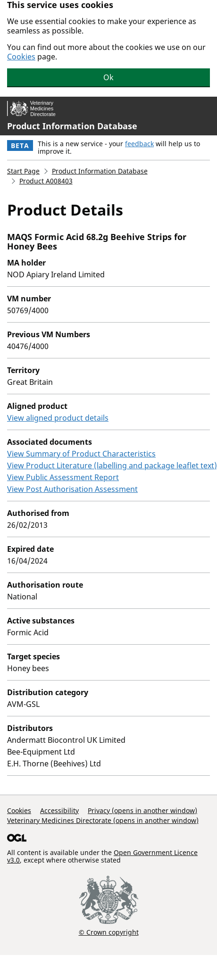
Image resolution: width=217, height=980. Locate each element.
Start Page (23, 171)
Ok (108, 77)
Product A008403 (46, 181)
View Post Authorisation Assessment (72, 489)
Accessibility (59, 810)
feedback (139, 144)
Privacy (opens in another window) (142, 810)
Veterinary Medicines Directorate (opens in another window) (103, 820)
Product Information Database (72, 126)
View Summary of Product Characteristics (81, 454)
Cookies (21, 57)
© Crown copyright (109, 932)
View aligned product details (58, 418)
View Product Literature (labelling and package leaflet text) (112, 465)
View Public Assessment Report (63, 477)
